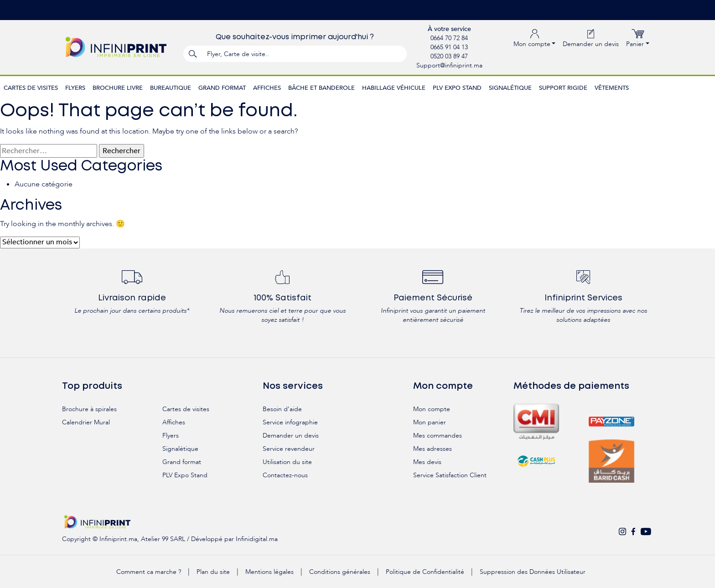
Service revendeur (289, 449)
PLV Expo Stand (457, 88)
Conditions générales (340, 572)
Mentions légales (269, 572)
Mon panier (430, 422)
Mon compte (432, 409)
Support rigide (563, 88)
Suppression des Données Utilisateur (533, 572)
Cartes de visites (31, 88)
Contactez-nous (285, 475)
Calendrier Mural (86, 422)
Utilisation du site (287, 462)
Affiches (267, 88)
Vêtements (612, 88)
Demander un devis (591, 38)
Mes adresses (433, 449)
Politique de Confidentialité (425, 572)
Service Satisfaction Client (450, 475)
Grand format (222, 88)
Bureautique (171, 88)
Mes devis (427, 462)
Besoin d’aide (282, 409)
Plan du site (213, 572)
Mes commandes (438, 436)
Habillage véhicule (394, 88)
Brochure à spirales (89, 409)
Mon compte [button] (535, 38)
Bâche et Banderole (321, 88)
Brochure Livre (118, 88)
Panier (638, 38)
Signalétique (510, 88)
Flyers (75, 88)
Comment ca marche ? (149, 572)
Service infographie (290, 422)
